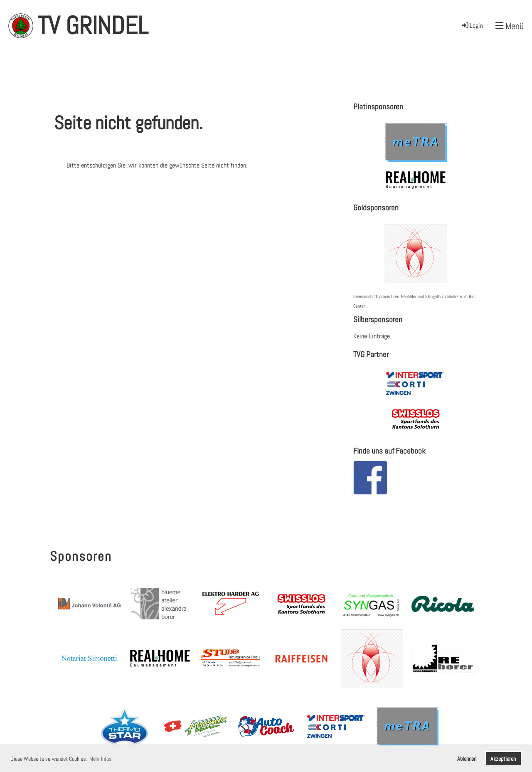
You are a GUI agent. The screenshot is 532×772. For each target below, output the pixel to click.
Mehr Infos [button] (100, 759)
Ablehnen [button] (467, 759)
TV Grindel (93, 26)
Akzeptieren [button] (503, 759)
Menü (510, 26)
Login (472, 26)
